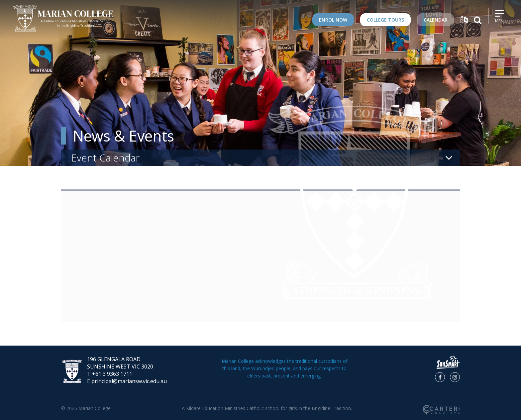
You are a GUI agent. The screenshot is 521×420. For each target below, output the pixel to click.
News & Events (123, 136)
